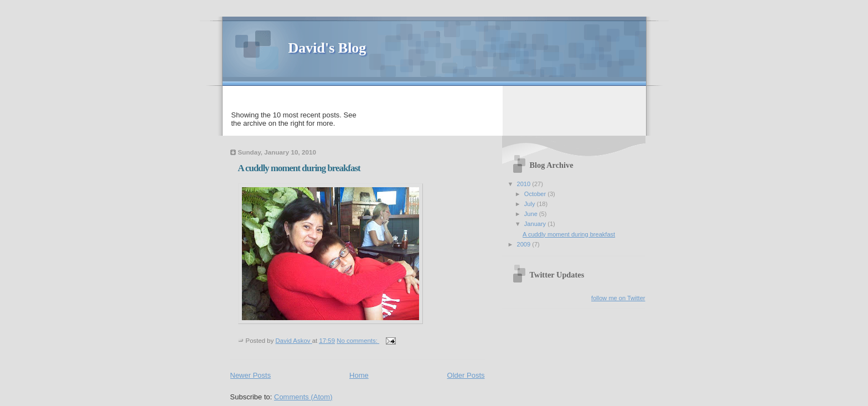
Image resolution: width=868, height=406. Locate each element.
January (536, 224)
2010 (525, 184)
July (531, 204)
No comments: (358, 341)
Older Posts (466, 375)
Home (359, 375)
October (536, 194)
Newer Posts (251, 375)
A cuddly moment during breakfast (299, 168)
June (532, 214)
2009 (525, 244)
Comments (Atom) (303, 397)
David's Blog (327, 48)
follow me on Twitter (618, 298)
